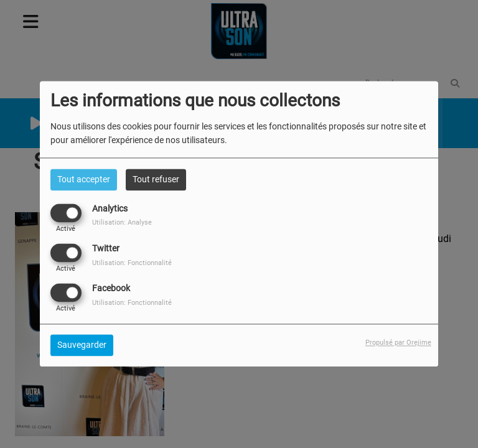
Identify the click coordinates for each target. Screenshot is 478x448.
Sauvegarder (82, 345)
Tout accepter (84, 179)
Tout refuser (156, 179)
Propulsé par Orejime (398, 343)
